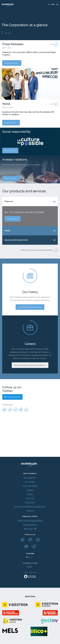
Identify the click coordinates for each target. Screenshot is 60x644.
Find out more (10, 151)
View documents (11, 178)
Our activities (30, 482)
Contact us (30, 510)
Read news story (10, 123)
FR (49, 4)
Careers (30, 494)
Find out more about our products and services (39, 250)
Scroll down (6, 33)
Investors (30, 490)
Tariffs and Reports (30, 525)
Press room (30, 498)
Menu (55, 5)
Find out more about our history (29, 307)
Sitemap (29, 566)
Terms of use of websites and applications (30, 506)
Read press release (11, 63)
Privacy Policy (30, 502)
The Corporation (30, 477)
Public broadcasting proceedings (30, 520)
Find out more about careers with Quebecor (29, 365)
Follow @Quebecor (12, 397)
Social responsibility (30, 486)
